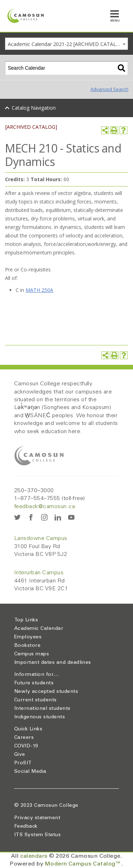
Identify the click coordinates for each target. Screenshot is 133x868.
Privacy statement (37, 818)
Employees (28, 637)
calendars (34, 856)
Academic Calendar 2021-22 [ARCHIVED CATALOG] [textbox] (66, 44)
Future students (34, 683)
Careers (24, 738)
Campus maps (32, 654)
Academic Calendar (39, 629)
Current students (35, 700)
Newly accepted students (46, 692)
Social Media (30, 772)
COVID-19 (26, 746)
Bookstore (27, 646)
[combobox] (66, 44)
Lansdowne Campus (41, 539)
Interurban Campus (39, 573)
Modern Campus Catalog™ (83, 864)
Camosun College (56, 806)
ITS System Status (37, 835)
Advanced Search (109, 89)
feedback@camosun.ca (45, 507)
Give (20, 755)
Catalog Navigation (34, 108)
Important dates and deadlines (53, 663)
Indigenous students (40, 717)
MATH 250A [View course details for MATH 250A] (39, 290)
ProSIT (23, 763)
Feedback (26, 827)
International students (42, 709)
